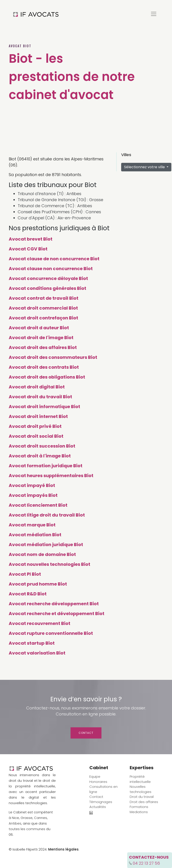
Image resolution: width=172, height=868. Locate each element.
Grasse (27, 818)
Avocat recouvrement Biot (40, 623)
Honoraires (98, 782)
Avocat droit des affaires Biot (43, 347)
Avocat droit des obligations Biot (47, 377)
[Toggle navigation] (154, 14)
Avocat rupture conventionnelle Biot (51, 633)
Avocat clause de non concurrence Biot (54, 259)
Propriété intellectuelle (140, 779)
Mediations (139, 812)
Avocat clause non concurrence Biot (51, 269)
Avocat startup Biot (32, 643)
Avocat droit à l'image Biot (40, 456)
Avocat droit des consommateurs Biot (53, 357)
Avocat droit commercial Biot (43, 308)
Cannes (41, 818)
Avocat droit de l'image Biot (41, 338)
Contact (86, 733)
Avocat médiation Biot (35, 535)
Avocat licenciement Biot (38, 505)
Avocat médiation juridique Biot (46, 545)
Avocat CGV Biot (28, 249)
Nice (15, 818)
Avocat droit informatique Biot (44, 407)
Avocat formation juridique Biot (46, 466)
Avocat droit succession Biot (42, 446)
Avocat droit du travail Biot (40, 397)
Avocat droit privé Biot (35, 426)
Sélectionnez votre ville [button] (145, 167)
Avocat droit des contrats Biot (44, 367)
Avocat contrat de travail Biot (44, 298)
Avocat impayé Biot (32, 485)
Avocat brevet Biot (31, 239)
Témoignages (101, 802)
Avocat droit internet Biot (38, 416)
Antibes (15, 823)
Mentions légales (63, 849)
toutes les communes (27, 829)
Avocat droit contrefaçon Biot (43, 318)
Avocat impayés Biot (33, 495)
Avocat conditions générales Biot (47, 288)
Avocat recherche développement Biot (54, 604)
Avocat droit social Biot (36, 436)
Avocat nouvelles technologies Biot (49, 564)
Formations (139, 807)
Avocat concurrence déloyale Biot (48, 278)
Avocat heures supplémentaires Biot (51, 476)
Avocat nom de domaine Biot (42, 554)
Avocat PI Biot (25, 574)
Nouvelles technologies (141, 789)
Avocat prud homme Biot (38, 584)
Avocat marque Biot (32, 525)
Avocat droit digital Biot (37, 387)
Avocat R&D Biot (28, 594)
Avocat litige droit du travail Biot (47, 515)
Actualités (98, 807)
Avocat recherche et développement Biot (57, 614)
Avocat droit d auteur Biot (39, 328)
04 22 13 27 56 (146, 863)
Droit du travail (142, 797)
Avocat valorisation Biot (37, 653)
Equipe (95, 776)
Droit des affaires (144, 802)
